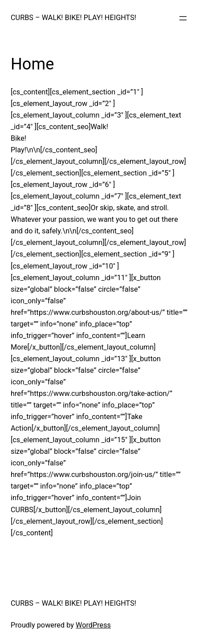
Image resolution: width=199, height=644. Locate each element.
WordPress (93, 625)
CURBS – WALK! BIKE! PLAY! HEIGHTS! (73, 18)
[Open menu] (183, 18)
